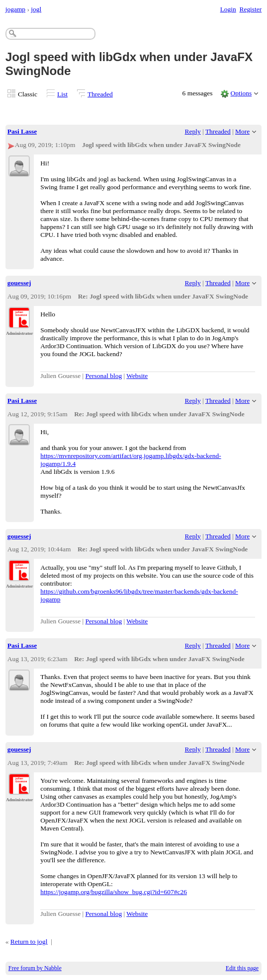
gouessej (19, 283)
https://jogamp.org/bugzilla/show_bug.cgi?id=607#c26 (114, 892)
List (62, 94)
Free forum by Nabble (35, 968)
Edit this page (242, 968)
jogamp (15, 9)
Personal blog (104, 376)
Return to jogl (29, 942)
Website (137, 376)
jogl (36, 9)
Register (250, 9)
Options (241, 93)
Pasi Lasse (22, 131)
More (242, 131)
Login (228, 9)
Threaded (100, 94)
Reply (193, 131)
